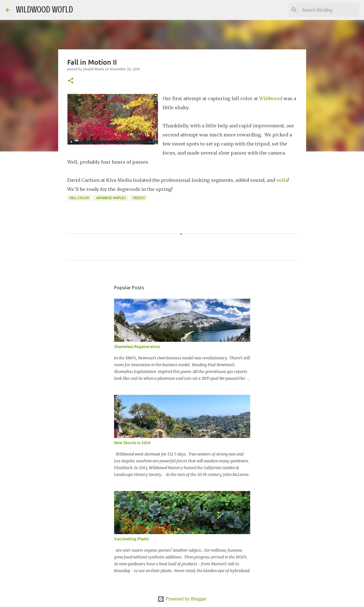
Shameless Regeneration (137, 347)
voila (282, 180)
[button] (71, 81)
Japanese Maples (111, 198)
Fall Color (79, 198)
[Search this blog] (330, 10)
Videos (139, 198)
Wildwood (271, 98)
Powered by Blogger (182, 599)
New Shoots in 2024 (132, 443)
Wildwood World (44, 10)
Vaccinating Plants (131, 539)
